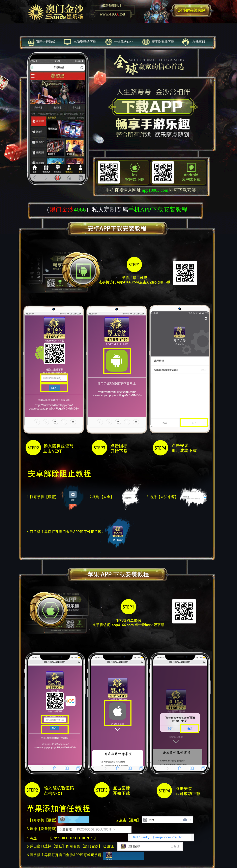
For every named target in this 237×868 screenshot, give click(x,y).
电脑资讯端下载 (85, 42)
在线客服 (199, 42)
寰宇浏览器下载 (163, 42)
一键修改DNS (124, 42)
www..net (112, 14)
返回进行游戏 (46, 42)
